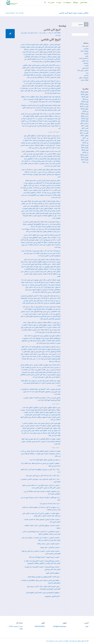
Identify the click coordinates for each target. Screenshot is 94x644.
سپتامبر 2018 (84, 104)
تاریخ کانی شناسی (52, 30)
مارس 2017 (85, 140)
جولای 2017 (85, 136)
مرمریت (86, 75)
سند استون (85, 61)
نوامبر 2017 (85, 126)
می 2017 (85, 138)
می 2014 (85, 153)
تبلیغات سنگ (84, 51)
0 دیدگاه (50, 33)
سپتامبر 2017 (84, 131)
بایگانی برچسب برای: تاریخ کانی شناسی (74, 13)
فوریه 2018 (85, 119)
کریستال (86, 63)
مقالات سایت (42, 33)
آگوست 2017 (84, 133)
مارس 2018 (85, 116)
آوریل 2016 (85, 145)
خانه (17, 13)
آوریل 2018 (85, 114)
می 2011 (85, 162)
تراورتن (86, 54)
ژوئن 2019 (85, 97)
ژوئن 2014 (85, 150)
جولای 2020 (85, 92)
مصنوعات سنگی (84, 78)
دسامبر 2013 (84, 155)
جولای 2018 (85, 109)
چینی (87, 56)
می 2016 (85, 143)
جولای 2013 (85, 157)
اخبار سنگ (85, 46)
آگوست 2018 (84, 107)
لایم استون (85, 68)
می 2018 (85, 111)
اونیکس (86, 49)
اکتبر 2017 (85, 128)
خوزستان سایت (50, 641)
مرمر (87, 73)
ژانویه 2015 (85, 148)
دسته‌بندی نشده (84, 58)
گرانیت (86, 66)
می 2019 (85, 99)
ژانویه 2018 (85, 121)
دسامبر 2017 (84, 124)
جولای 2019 (85, 95)
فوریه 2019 (85, 102)
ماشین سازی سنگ (83, 70)
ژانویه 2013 (85, 160)
